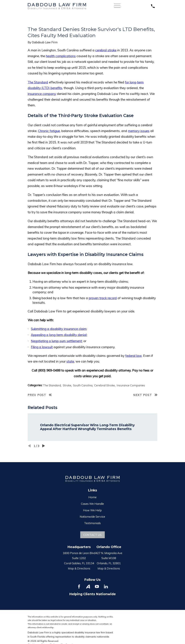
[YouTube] (97, 587)
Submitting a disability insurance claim (59, 329)
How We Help (92, 510)
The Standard (38, 82)
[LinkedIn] (106, 587)
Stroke (67, 385)
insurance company (42, 94)
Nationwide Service (92, 517)
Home (92, 497)
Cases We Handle (92, 504)
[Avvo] (88, 587)
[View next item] (44, 446)
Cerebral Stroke (105, 385)
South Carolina (83, 385)
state (70, 361)
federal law (133, 356)
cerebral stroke (106, 50)
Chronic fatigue (49, 131)
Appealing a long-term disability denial (59, 335)
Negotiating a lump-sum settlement (56, 341)
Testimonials (92, 523)
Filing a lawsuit (42, 347)
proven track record (103, 298)
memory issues (139, 131)
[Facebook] (79, 587)
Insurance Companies (131, 385)
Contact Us (92, 535)
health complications (61, 56)
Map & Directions (79, 568)
